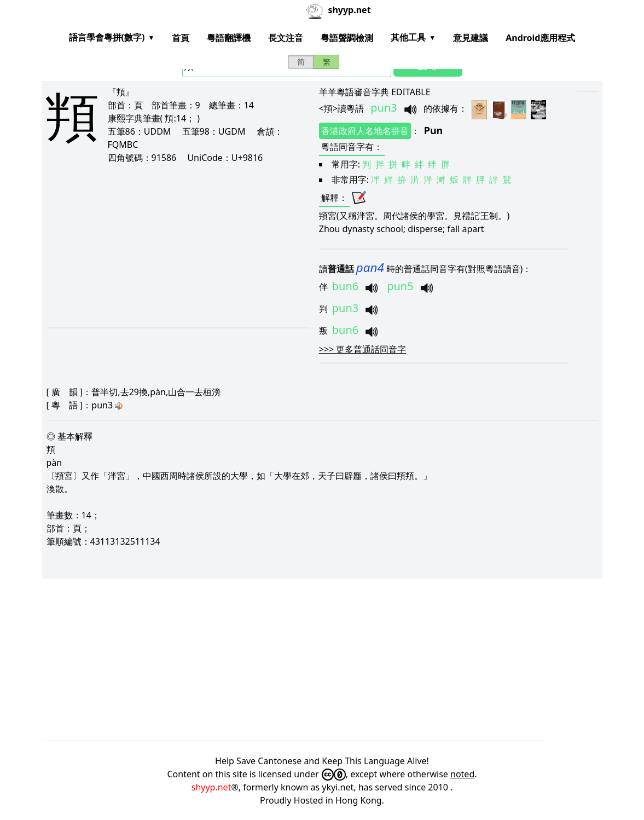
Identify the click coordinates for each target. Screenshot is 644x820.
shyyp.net (211, 787)
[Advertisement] (169, 245)
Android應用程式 (540, 38)
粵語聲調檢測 (347, 38)
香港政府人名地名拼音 (365, 131)
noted (462, 774)
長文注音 (286, 38)
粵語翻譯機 (229, 38)
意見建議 (471, 38)
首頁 (181, 38)
